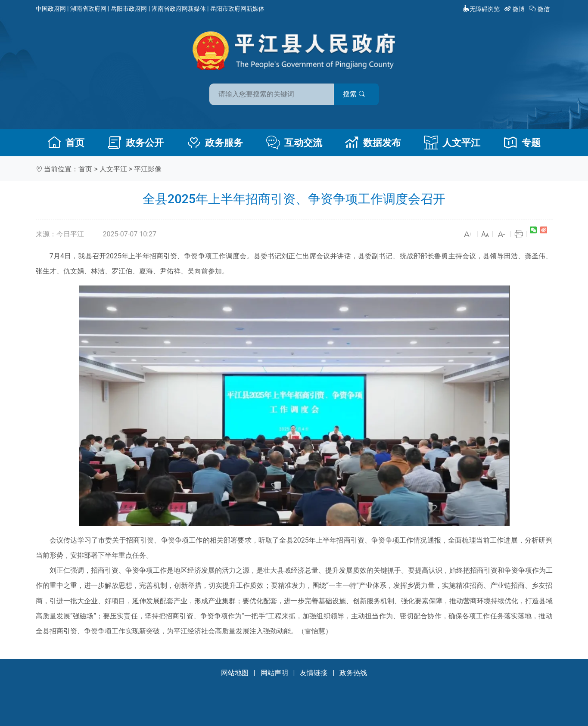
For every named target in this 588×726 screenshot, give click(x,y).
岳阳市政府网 (129, 9)
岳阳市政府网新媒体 (237, 9)
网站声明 (274, 673)
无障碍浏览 (481, 9)
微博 (515, 9)
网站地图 (235, 673)
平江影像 (148, 169)
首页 (66, 143)
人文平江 (452, 143)
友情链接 (314, 673)
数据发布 (373, 143)
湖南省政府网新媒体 (179, 9)
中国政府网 (51, 9)
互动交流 (294, 143)
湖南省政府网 (88, 9)
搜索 (356, 94)
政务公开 (136, 143)
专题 (522, 143)
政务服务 (215, 143)
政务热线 (353, 673)
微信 (540, 9)
